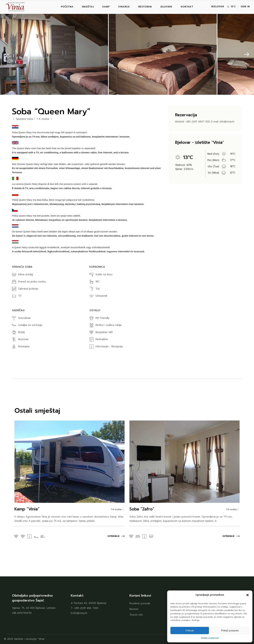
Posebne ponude (140, 603)
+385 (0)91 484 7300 (86, 608)
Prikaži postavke (230, 630)
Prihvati (190, 630)
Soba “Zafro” (142, 509)
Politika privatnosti (210, 638)
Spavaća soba (24, 119)
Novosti (134, 609)
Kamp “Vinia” (27, 509)
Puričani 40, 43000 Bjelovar (90, 603)
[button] (248, 595)
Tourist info (136, 615)
